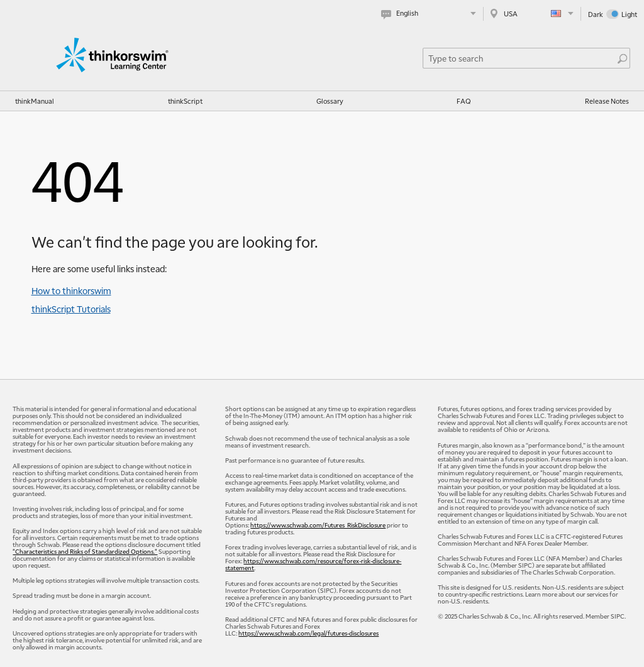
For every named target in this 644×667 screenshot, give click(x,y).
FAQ (464, 101)
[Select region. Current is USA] (532, 14)
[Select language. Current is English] (431, 14)
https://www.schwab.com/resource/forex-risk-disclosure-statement (313, 564)
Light (629, 14)
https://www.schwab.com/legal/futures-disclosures (308, 633)
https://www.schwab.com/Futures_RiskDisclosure (318, 525)
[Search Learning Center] (520, 58)
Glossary (330, 101)
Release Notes (607, 101)
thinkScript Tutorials (71, 309)
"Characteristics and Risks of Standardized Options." (85, 551)
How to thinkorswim (71, 290)
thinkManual (35, 101)
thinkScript (185, 101)
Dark (596, 14)
